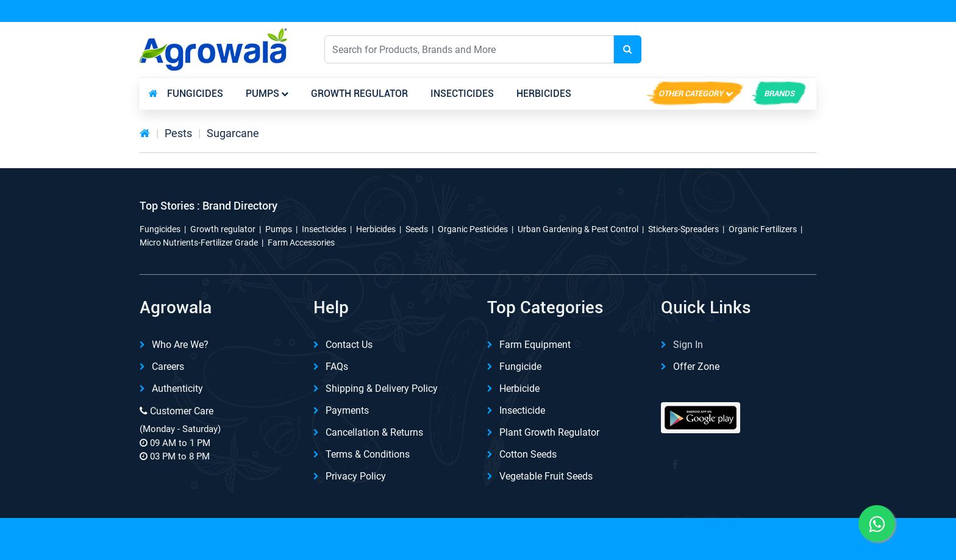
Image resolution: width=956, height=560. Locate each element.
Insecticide (522, 410)
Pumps (262, 94)
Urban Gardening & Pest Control (578, 229)
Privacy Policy (356, 476)
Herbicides (544, 94)
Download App (685, 12)
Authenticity (177, 388)
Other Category (691, 94)
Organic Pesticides (473, 229)
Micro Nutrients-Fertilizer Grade (199, 243)
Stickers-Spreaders (683, 229)
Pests (178, 133)
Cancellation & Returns (374, 432)
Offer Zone (696, 367)
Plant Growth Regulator (549, 432)
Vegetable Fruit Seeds (546, 476)
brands (779, 94)
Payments (347, 410)
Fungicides (195, 94)
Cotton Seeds (528, 454)
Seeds (417, 229)
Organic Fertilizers (763, 229)
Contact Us (349, 345)
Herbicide (519, 388)
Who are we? (180, 345)
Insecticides (462, 94)
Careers (168, 367)
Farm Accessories (301, 243)
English (704, 49)
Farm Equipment (535, 345)
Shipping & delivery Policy (382, 388)
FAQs (337, 367)
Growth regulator (359, 94)
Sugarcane (233, 133)
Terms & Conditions (368, 454)
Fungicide (520, 367)
